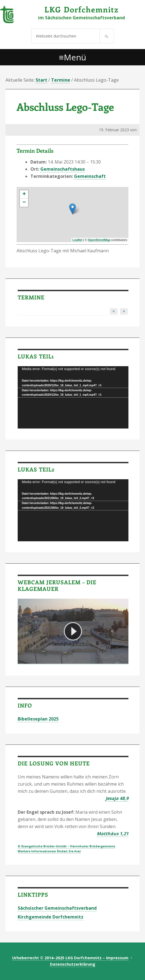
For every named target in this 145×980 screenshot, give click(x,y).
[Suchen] (107, 36)
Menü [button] (75, 57)
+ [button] (24, 194)
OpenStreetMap (99, 240)
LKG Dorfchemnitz (82, 9)
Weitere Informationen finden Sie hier (49, 851)
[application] (73, 397)
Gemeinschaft (90, 176)
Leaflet (77, 240)
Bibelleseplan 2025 (38, 719)
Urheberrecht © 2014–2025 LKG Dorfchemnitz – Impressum (70, 958)
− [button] (24, 203)
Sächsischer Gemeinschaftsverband (57, 908)
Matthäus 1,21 (113, 834)
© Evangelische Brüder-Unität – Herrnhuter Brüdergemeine (66, 846)
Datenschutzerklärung (73, 964)
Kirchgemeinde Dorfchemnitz (51, 917)
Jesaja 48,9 (117, 798)
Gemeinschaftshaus (63, 169)
